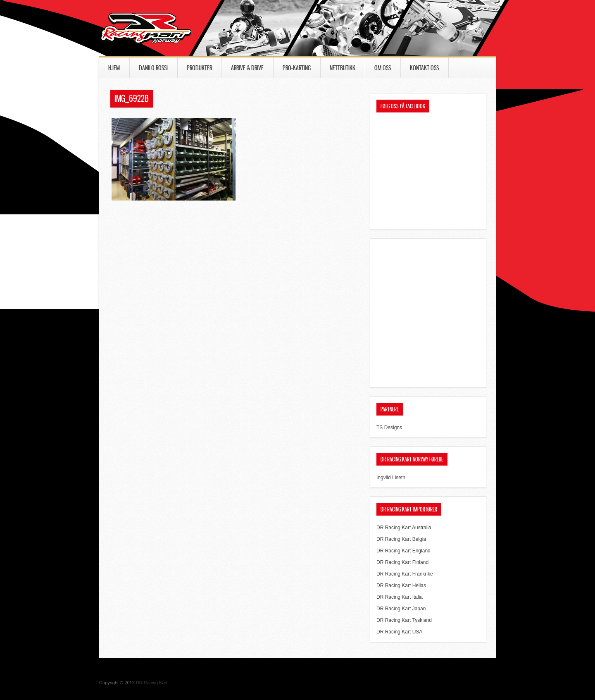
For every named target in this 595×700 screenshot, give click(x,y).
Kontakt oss (424, 68)
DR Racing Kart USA (399, 632)
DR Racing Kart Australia (404, 528)
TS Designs (389, 428)
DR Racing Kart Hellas (401, 585)
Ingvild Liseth (391, 478)
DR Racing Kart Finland (402, 562)
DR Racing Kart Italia (400, 597)
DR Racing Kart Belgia (401, 539)
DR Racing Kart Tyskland (404, 620)
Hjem (114, 68)
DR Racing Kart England (403, 551)
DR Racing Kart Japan (401, 609)
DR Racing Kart (152, 683)
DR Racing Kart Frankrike (405, 574)
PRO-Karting (297, 68)
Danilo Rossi (153, 68)
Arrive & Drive (247, 68)
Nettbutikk (343, 68)
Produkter (199, 68)
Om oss (383, 68)
